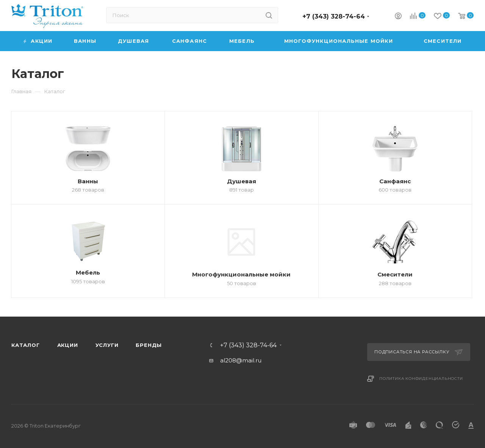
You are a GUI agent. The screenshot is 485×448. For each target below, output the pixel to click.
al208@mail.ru (241, 360)
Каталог (26, 345)
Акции (68, 345)
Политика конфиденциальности (421, 379)
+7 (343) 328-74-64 (334, 16)
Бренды (149, 345)
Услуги (107, 345)
